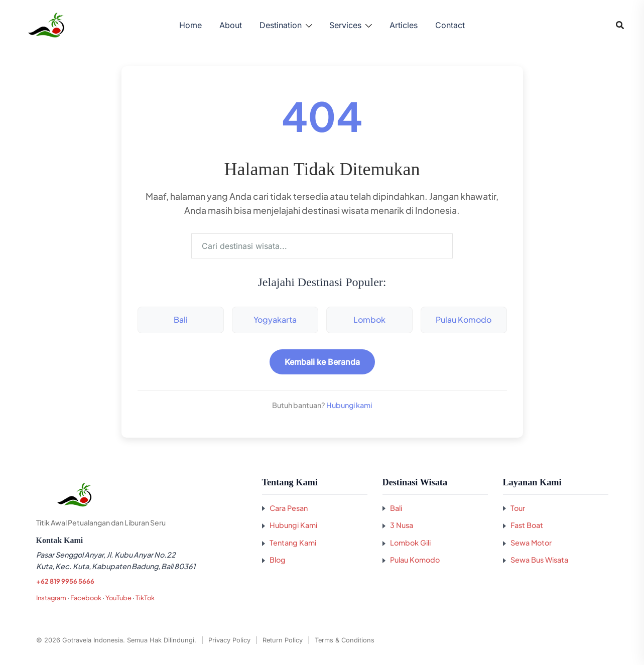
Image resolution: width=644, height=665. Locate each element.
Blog (278, 560)
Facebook (86, 598)
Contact (450, 25)
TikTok (145, 598)
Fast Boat (527, 525)
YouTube (118, 598)
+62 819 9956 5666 (65, 581)
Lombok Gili (410, 543)
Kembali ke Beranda (322, 362)
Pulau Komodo (464, 319)
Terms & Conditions (345, 640)
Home (190, 25)
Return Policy (283, 640)
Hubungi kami (349, 405)
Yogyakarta (275, 319)
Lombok (369, 319)
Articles (404, 25)
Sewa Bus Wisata (539, 560)
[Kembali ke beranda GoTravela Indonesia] (142, 495)
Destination (281, 25)
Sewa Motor (531, 543)
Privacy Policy (229, 640)
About (231, 25)
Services (345, 25)
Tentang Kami (293, 543)
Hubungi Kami (293, 525)
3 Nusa (402, 525)
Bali (181, 319)
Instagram (51, 598)
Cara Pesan (289, 508)
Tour (518, 508)
